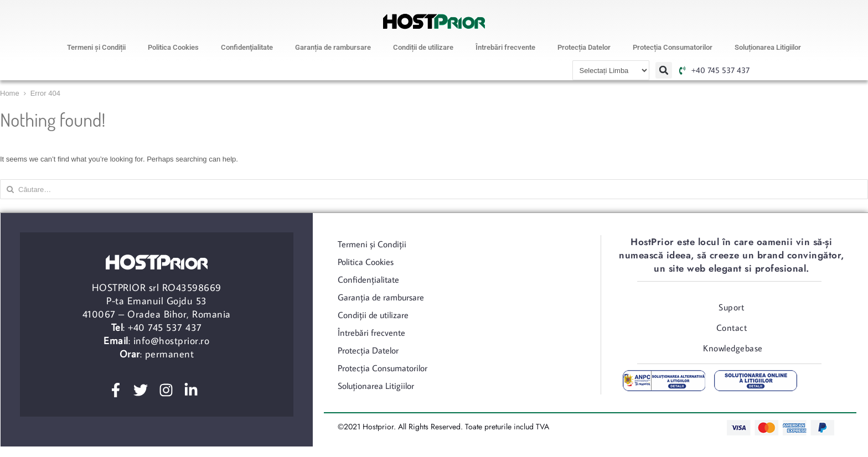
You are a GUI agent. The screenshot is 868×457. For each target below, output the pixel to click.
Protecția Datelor (584, 47)
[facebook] (119, 390)
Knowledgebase (733, 348)
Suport (731, 307)
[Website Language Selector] (611, 70)
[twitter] (144, 390)
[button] (664, 70)
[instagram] (169, 390)
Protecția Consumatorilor (673, 47)
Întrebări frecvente (505, 47)
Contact (732, 328)
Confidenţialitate (247, 47)
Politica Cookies (173, 47)
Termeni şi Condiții (96, 47)
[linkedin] (194, 390)
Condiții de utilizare (423, 47)
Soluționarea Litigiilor (768, 47)
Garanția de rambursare (333, 47)
